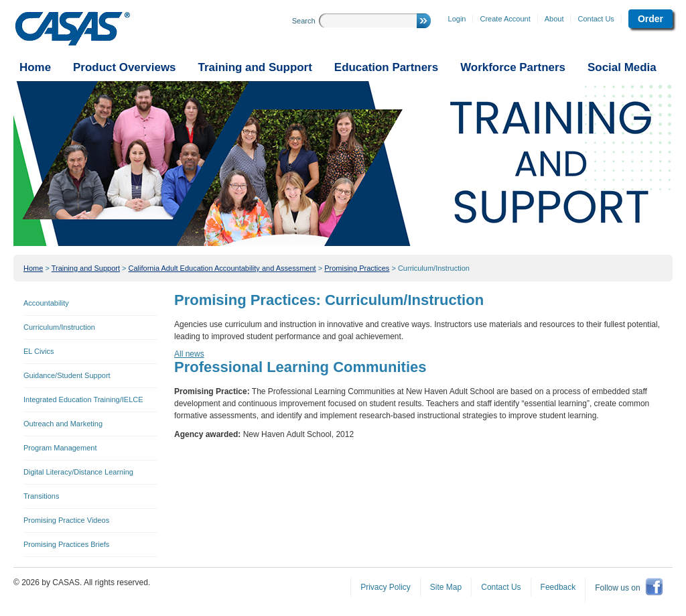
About (554, 19)
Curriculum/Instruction (434, 268)
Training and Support (86, 268)
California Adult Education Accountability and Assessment (222, 268)
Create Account (505, 19)
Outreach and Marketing (63, 424)
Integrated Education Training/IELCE (83, 399)
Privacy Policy (386, 587)
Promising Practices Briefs (66, 544)
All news (189, 354)
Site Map (446, 587)
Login (457, 19)
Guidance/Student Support (67, 375)
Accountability (46, 303)
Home (33, 268)
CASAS (73, 29)
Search (304, 21)
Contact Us (596, 19)
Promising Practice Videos (66, 520)
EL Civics (39, 351)
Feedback (558, 587)
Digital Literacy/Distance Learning (78, 472)
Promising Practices (357, 268)
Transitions (41, 496)
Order (650, 19)
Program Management (60, 448)
